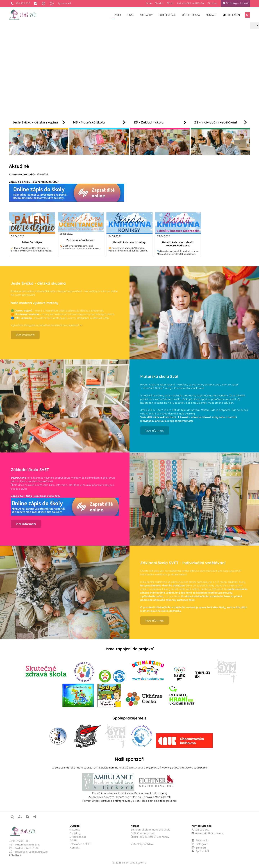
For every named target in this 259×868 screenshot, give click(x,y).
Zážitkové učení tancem (81, 240)
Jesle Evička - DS (19, 841)
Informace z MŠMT (81, 844)
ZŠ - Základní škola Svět (24, 848)
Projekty (75, 833)
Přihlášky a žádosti (235, 3)
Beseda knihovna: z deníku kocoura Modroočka (178, 244)
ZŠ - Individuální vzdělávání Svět (29, 852)
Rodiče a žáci (167, 15)
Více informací (89, 83)
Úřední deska (191, 15)
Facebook (202, 840)
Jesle (149, 3)
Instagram (200, 844)
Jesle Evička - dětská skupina (39, 122)
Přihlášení (232, 15)
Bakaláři (199, 848)
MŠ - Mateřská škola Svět (24, 845)
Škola (170, 3)
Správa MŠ (64, 3)
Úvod (117, 15)
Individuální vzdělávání (191, 3)
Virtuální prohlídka (142, 844)
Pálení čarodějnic (32, 242)
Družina (213, 3)
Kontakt (211, 15)
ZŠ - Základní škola (160, 122)
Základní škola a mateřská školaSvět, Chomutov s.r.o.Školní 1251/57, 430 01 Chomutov (151, 833)
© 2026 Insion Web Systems (129, 863)
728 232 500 (20, 4)
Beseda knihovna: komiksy (129, 242)
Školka (159, 3)
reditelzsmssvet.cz (131, 768)
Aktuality (146, 15)
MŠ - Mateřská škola (99, 122)
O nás (130, 15)
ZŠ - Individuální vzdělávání (220, 122)
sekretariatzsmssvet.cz (210, 833)
